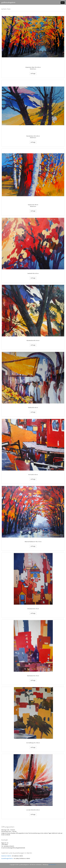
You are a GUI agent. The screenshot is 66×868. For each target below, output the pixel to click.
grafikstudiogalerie (8, 2)
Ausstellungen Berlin (7, 858)
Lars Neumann (52, 865)
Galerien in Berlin (6, 856)
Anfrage (33, 73)
